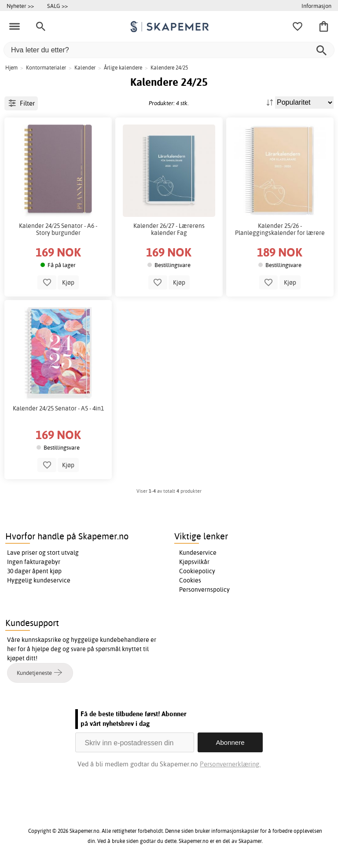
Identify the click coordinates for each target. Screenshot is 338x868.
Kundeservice (198, 553)
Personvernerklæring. (230, 764)
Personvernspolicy (204, 590)
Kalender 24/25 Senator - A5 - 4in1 (58, 408)
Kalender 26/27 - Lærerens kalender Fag (169, 229)
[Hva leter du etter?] (169, 50)
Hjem (11, 68)
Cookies (190, 580)
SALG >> (57, 6)
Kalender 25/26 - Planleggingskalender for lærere (280, 229)
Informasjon (316, 6)
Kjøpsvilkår (194, 562)
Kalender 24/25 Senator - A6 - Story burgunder (58, 229)
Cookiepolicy (197, 571)
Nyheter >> (20, 6)
